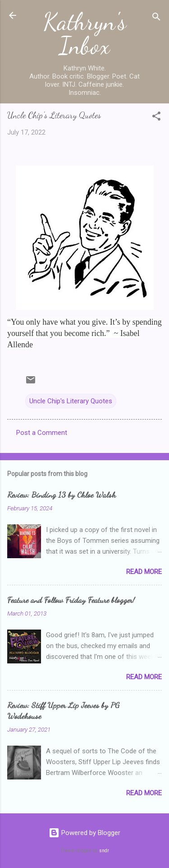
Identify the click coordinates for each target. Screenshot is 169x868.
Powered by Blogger (84, 833)
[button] (156, 118)
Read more (144, 572)
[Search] (156, 18)
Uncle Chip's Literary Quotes (71, 401)
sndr (104, 851)
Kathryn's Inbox (85, 34)
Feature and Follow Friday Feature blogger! (71, 600)
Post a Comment (42, 433)
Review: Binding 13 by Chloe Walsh (62, 495)
